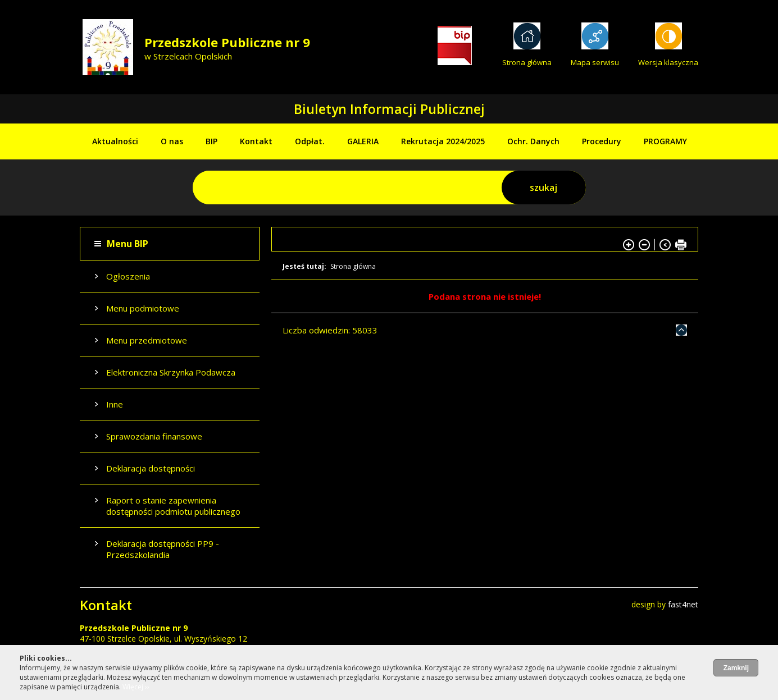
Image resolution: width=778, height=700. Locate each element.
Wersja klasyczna (668, 62)
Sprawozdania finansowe (154, 436)
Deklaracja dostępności (151, 468)
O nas (172, 141)
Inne (115, 404)
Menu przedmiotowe (147, 340)
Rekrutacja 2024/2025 (443, 141)
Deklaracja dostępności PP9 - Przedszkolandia (163, 549)
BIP (211, 141)
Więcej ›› (136, 687)
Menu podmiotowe (143, 308)
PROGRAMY (665, 141)
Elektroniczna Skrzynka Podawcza (171, 372)
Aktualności (115, 141)
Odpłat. (310, 141)
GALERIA (363, 141)
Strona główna (527, 62)
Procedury (602, 141)
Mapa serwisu (595, 62)
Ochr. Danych (533, 141)
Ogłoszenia (128, 276)
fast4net (683, 604)
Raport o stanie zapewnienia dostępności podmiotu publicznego (173, 506)
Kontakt (256, 141)
